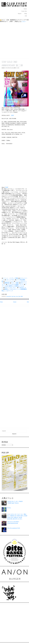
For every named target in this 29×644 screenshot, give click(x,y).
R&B (22, 296)
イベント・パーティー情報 (10, 278)
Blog (26, 14)
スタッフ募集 (15, 283)
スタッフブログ (10, 280)
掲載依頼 (7, 283)
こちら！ (24, 21)
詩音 (12, 115)
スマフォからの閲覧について (15, 284)
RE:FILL (9, 508)
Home (25, 9)
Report (20, 14)
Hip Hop (13, 296)
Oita (19, 296)
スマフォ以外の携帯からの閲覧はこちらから (14, 286)
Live (17, 296)
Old (28, 302)
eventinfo (9, 296)
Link (26, 16)
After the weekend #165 (14, 528)
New (1, 302)
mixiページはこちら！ (11, 288)
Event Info (24, 11)
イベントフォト (9, 281)
